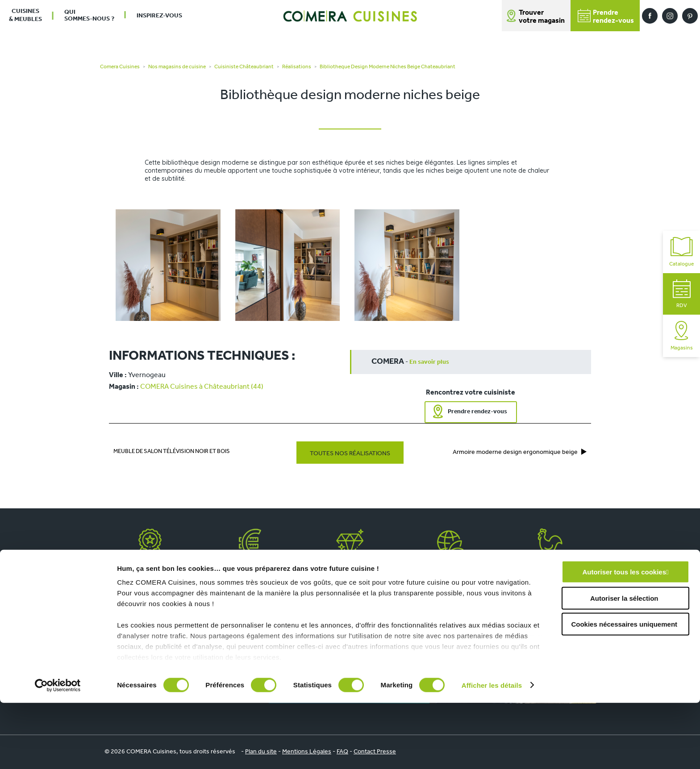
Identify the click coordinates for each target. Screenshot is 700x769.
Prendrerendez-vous (606, 17)
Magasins (682, 336)
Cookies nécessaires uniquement (624, 691)
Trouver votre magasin (542, 17)
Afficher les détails (492, 751)
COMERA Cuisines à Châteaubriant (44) (202, 387)
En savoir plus (429, 362)
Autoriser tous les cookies (624, 638)
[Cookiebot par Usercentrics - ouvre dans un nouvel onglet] (58, 752)
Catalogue (681, 252)
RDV (682, 294)
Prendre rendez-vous (477, 412)
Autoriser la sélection (624, 664)
